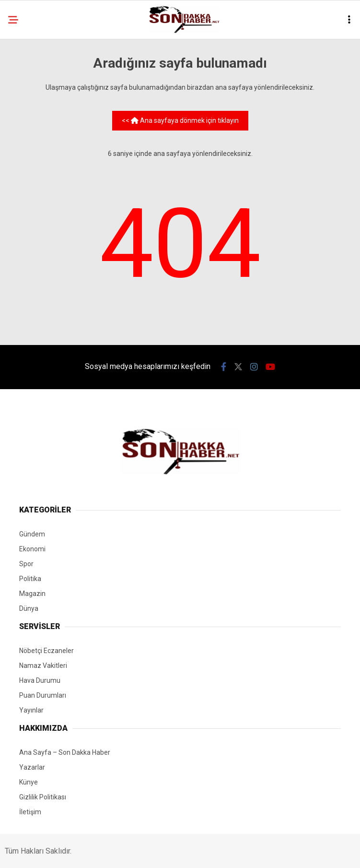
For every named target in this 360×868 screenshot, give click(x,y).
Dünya (29, 608)
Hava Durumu (40, 680)
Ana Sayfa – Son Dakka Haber (65, 752)
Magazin (32, 594)
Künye (29, 782)
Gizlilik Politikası (43, 797)
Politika (30, 579)
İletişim (30, 812)
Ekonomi (32, 549)
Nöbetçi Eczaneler (46, 651)
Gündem (32, 534)
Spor (26, 564)
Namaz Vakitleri (43, 666)
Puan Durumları (43, 695)
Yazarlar (32, 767)
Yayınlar (31, 710)
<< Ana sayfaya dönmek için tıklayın (180, 120)
